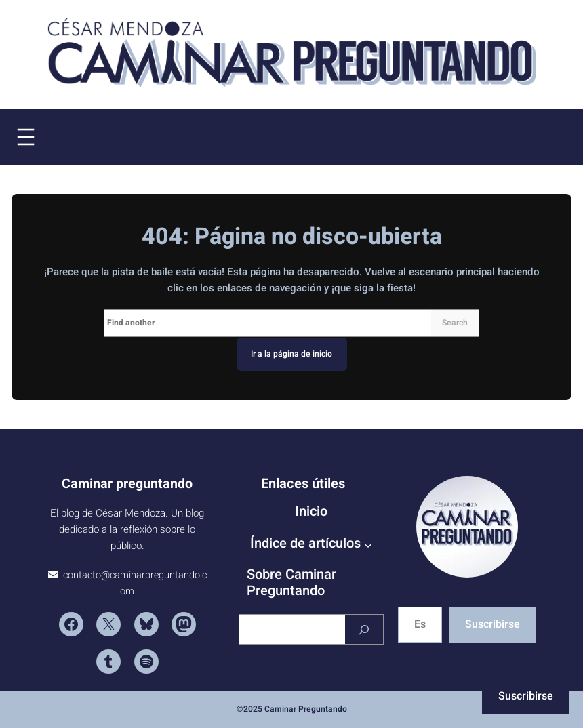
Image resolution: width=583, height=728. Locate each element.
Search (455, 323)
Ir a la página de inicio (291, 354)
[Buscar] (364, 629)
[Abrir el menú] (26, 137)
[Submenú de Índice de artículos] (368, 544)
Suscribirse (492, 624)
